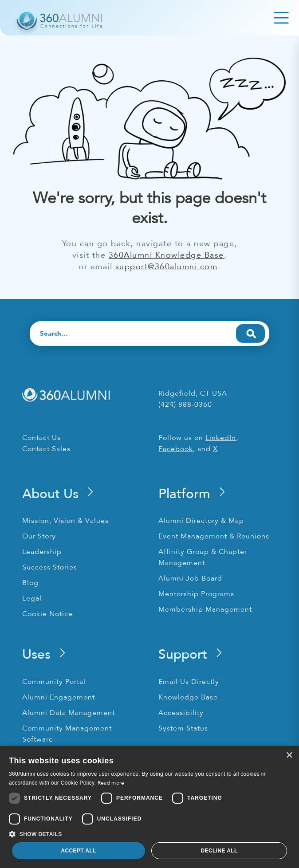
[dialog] (149, 807)
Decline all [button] (219, 851)
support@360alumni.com (167, 267)
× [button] (289, 756)
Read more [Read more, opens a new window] (111, 783)
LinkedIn (221, 438)
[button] (149, 834)
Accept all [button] (79, 851)
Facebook (176, 449)
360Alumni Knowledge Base (166, 255)
